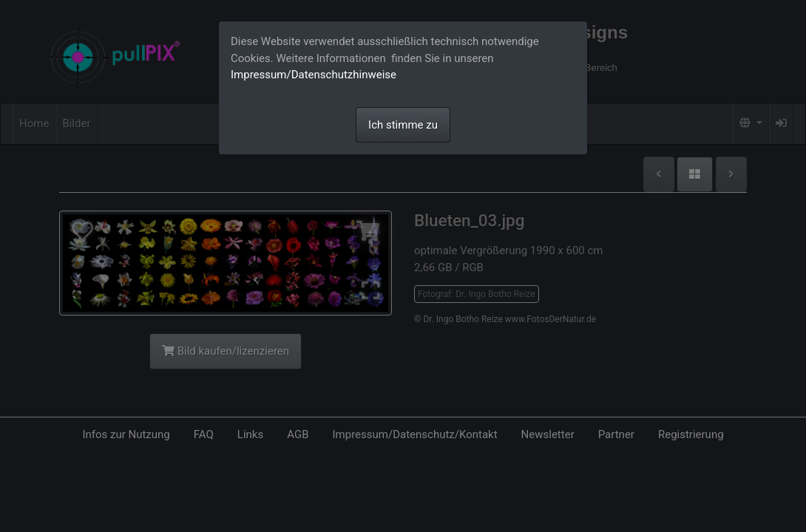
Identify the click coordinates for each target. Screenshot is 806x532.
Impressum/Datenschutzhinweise (314, 75)
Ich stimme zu (403, 125)
